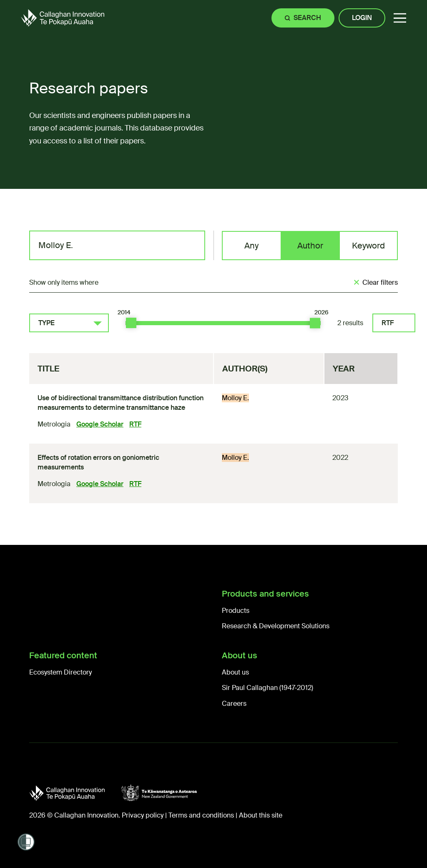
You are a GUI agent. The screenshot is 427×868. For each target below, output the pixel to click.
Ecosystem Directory (60, 672)
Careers (234, 704)
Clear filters (380, 282)
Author (310, 246)
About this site (261, 815)
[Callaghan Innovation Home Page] (63, 18)
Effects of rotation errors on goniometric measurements (98, 462)
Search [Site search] (307, 18)
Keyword (368, 246)
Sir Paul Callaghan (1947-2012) (268, 688)
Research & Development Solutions (276, 626)
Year (344, 369)
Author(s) (245, 369)
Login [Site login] (362, 18)
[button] (400, 18)
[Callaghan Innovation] (75, 793)
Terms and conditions (201, 815)
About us (235, 672)
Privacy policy (143, 815)
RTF (388, 323)
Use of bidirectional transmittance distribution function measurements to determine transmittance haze (121, 403)
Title (48, 369)
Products (236, 611)
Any (251, 246)
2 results (350, 323)
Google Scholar (100, 424)
